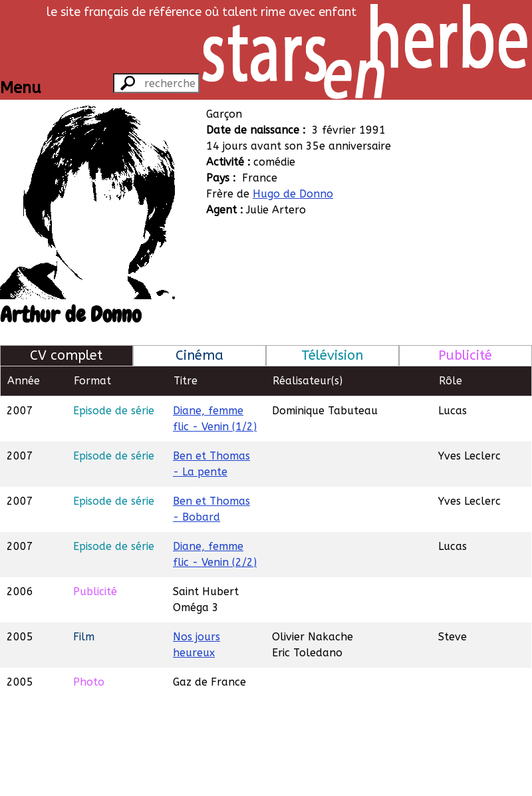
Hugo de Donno (293, 194)
